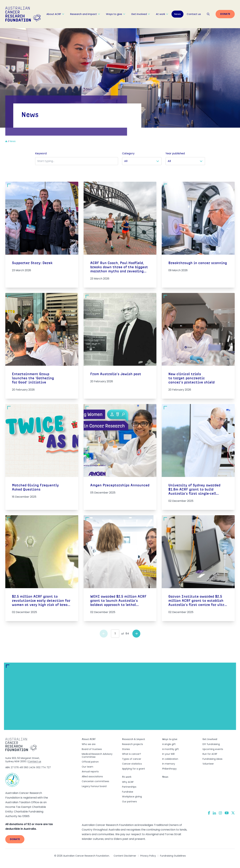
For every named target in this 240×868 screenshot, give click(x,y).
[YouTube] (227, 813)
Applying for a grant (134, 769)
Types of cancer (132, 759)
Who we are (89, 744)
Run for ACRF (210, 754)
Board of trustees (92, 749)
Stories (126, 749)
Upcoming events (213, 749)
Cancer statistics (132, 764)
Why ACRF (128, 782)
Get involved (141, 14)
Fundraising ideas (212, 759)
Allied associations (92, 776)
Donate (225, 14)
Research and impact (85, 14)
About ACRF (55, 14)
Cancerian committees (95, 781)
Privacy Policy (148, 856)
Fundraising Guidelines (173, 856)
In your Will (168, 754)
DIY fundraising (211, 744)
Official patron (90, 762)
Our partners (129, 802)
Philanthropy (169, 769)
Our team (87, 767)
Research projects (133, 744)
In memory (169, 764)
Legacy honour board (94, 786)
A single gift (169, 744)
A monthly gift (171, 749)
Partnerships (129, 787)
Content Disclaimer (125, 856)
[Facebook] (209, 813)
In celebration (170, 759)
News (177, 14)
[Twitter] (233, 813)
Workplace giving (132, 797)
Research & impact (134, 739)
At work (162, 14)
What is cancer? (132, 754)
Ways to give (116, 14)
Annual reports (90, 772)
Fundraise (128, 792)
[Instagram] (220, 813)
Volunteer (208, 764)
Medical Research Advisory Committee (97, 755)
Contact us (194, 14)
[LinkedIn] (214, 813)
